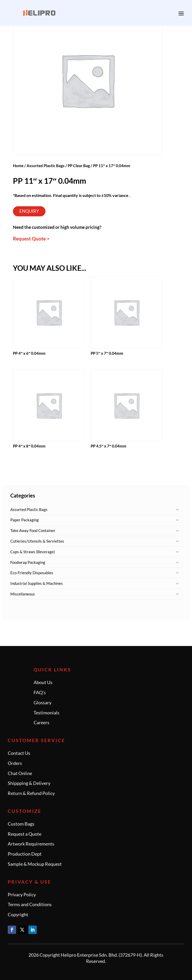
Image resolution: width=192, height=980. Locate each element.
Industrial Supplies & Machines (37, 583)
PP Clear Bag (79, 166)
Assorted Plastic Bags (29, 509)
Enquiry (29, 211)
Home (18, 166)
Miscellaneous (23, 594)
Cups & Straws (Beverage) (33, 552)
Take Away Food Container (33, 530)
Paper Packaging (25, 520)
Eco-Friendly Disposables (32, 573)
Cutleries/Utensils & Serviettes (37, 541)
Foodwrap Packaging (28, 562)
